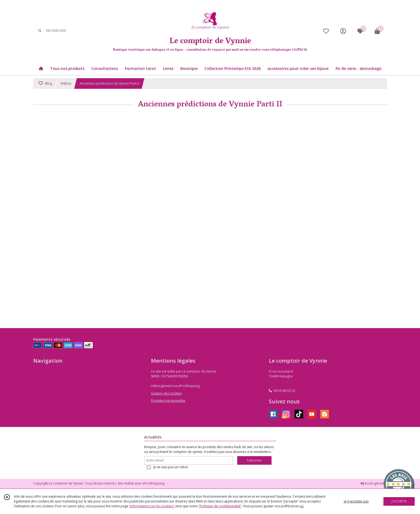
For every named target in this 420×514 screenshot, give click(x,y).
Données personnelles (168, 401)
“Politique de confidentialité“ (220, 506)
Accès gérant (372, 483)
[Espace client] (343, 31)
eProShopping (153, 483)
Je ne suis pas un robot (171, 467)
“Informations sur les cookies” (152, 506)
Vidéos (66, 83)
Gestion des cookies (166, 393)
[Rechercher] (40, 31)
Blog (45, 83)
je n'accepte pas (356, 501)
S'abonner (254, 460)
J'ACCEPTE (399, 501)
